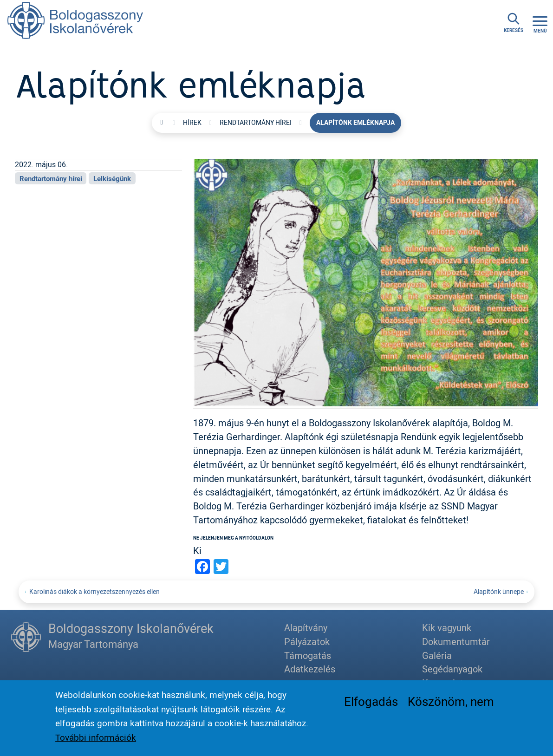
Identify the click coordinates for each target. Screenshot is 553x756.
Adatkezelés (310, 669)
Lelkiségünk (112, 178)
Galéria (437, 655)
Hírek (192, 122)
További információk (96, 741)
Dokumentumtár (456, 642)
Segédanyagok (452, 669)
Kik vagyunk (447, 628)
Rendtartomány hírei (256, 122)
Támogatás (308, 655)
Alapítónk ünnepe (499, 591)
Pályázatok (307, 642)
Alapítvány (306, 628)
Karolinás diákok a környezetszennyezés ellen (94, 591)
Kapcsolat (443, 683)
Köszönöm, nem (451, 704)
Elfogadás (371, 704)
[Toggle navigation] (540, 23)
